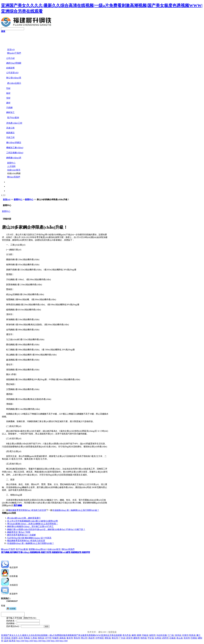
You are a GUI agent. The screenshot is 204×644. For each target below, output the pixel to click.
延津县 (12, 641)
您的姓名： (11, 621)
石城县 (172, 639)
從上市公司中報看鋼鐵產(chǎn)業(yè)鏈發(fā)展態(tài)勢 (33, 521)
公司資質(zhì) (12, 73)
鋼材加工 (10, 112)
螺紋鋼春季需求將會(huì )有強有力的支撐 (27, 510)
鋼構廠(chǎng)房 (14, 158)
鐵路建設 (10, 133)
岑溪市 (185, 636)
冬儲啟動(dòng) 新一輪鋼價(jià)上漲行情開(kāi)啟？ (76, 510)
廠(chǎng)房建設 (14, 142)
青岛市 (77, 639)
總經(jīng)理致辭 (14, 63)
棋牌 (139, 636)
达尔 (21, 639)
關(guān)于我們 (8, 549)
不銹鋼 (9, 108)
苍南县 (27, 639)
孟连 (6, 641)
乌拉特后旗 (161, 636)
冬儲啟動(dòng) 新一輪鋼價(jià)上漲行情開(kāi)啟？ (31, 543)
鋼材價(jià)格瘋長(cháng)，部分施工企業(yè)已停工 (30, 526)
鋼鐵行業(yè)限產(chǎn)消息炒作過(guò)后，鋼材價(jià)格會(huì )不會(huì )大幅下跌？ (46, 529)
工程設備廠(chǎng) (15, 153)
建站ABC (103, 633)
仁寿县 (34, 639)
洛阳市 (152, 636)
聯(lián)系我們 (68, 549)
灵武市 (187, 639)
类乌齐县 (127, 636)
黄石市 (115, 639)
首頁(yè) (7, 199)
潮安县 (108, 639)
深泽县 (178, 636)
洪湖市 (14, 639)
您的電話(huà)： (14, 627)
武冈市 (165, 639)
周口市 (84, 639)
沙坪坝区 (100, 639)
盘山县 (180, 639)
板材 (8, 93)
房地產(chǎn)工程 (14, 123)
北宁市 (48, 639)
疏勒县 (63, 639)
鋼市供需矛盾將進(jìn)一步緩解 (21, 535)
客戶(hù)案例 (22, 549)
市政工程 (10, 137)
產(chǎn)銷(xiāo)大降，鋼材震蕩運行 (24, 518)
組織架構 (10, 68)
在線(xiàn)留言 (54, 549)
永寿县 (158, 639)
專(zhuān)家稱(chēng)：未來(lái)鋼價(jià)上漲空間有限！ (33, 524)
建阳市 (136, 639)
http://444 (20, 641)
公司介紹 (10, 58)
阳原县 (192, 636)
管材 (8, 98)
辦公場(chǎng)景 (14, 78)
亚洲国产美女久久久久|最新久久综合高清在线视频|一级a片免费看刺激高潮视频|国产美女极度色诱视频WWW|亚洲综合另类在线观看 (61, 636)
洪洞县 (7, 639)
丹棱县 (145, 636)
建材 (8, 103)
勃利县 (144, 639)
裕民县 (41, 639)
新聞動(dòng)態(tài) (37, 549)
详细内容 (7, 219)
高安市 (129, 639)
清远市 (91, 639)
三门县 (171, 636)
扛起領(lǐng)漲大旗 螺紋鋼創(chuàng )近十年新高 (29, 538)
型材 (8, 88)
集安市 (70, 639)
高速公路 (10, 128)
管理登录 (112, 633)
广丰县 (122, 639)
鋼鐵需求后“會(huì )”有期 (19, 532)
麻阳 (134, 636)
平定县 (151, 639)
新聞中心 (18, 199)
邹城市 (55, 639)
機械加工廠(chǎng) (15, 148)
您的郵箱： (11, 624)
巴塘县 (194, 639)
